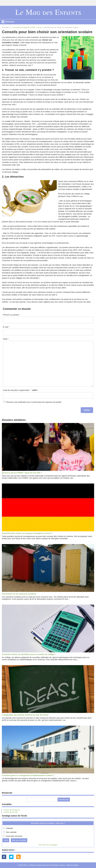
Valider (87, 410)
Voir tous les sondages (48, 845)
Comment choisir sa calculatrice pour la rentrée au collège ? (29, 654)
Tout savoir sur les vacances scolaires (19, 594)
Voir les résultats (19, 840)
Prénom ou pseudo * (11, 315)
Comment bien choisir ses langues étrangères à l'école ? (27, 533)
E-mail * (6, 327)
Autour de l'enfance (12, 810)
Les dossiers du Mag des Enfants (24, 27)
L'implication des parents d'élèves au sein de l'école (25, 715)
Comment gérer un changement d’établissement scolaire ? (28, 775)
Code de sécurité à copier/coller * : (20, 390)
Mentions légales (73, 865)
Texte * (6, 339)
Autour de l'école (11, 812)
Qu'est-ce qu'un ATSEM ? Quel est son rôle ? (22, 473)
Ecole (39, 27)
